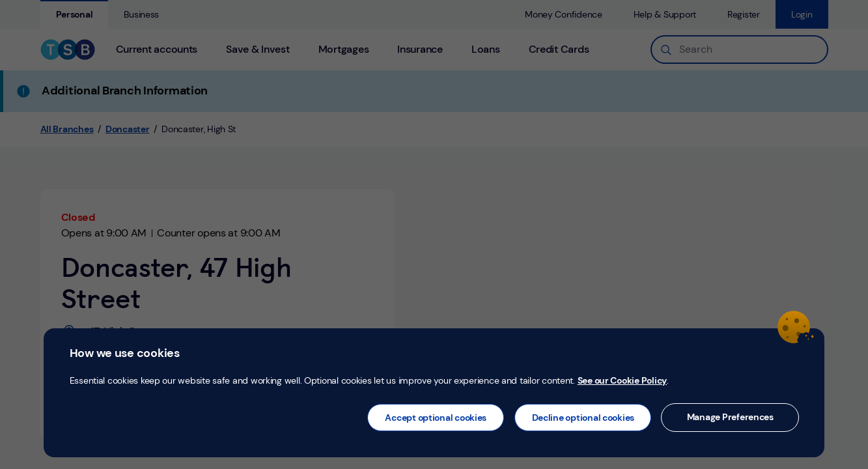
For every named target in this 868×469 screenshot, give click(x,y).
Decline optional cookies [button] (583, 418)
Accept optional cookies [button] (436, 418)
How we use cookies (125, 353)
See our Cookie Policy (622, 380)
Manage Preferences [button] (730, 417)
